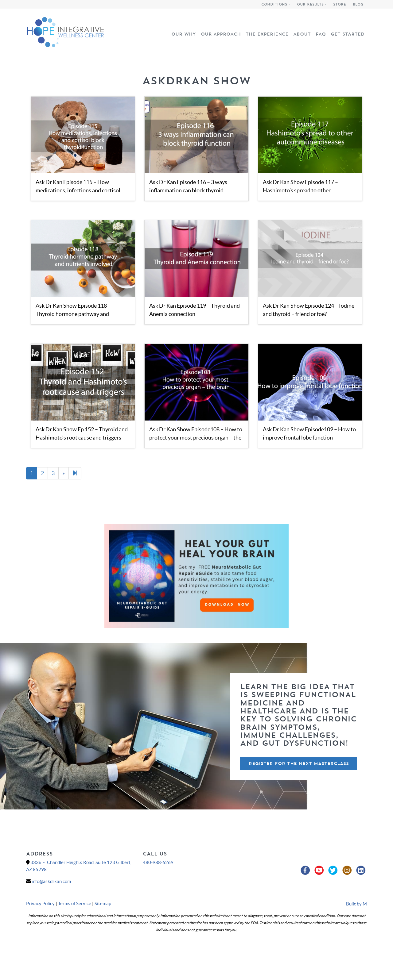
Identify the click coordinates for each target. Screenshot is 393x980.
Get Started (348, 34)
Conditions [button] (274, 4)
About (302, 34)
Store (340, 4)
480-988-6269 (158, 862)
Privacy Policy (40, 903)
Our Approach (221, 34)
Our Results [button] (310, 4)
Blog (358, 4)
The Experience (267, 34)
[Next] (75, 473)
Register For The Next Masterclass (299, 763)
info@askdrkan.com (51, 881)
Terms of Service (75, 903)
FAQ (321, 34)
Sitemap (103, 903)
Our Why (184, 34)
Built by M (356, 904)
